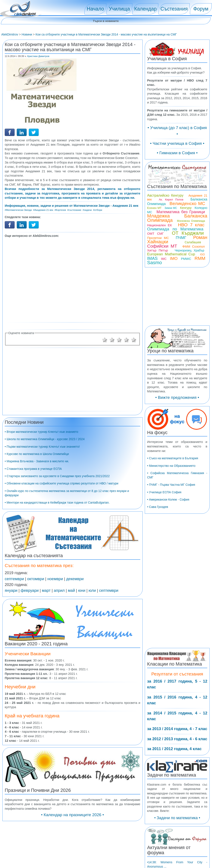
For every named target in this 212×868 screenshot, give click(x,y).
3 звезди (119, 340)
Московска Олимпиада (191, 221)
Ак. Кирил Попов (171, 200)
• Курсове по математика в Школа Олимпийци (37, 454)
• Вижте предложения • (177, 397)
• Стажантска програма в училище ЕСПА (33, 469)
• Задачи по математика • (177, 818)
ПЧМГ (181, 238)
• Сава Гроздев (158, 507)
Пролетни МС (158, 238)
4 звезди (126, 340)
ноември (55, 579)
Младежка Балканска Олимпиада (177, 218)
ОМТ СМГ (155, 234)
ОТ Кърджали (188, 233)
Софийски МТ (162, 246)
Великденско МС (187, 203)
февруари (30, 590)
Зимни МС (171, 208)
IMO (174, 258)
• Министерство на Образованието (171, 466)
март (46, 590)
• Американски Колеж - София (168, 500)
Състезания (174, 9)
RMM (200, 258)
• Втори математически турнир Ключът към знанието (41, 432)
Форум (201, 9)
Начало (95, 9)
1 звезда (105, 340)
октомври (36, 579)
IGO (202, 254)
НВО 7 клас (191, 225)
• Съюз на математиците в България (173, 458)
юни (82, 590)
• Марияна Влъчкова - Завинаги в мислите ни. (37, 461)
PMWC (186, 259)
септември (14, 579)
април (59, 590)
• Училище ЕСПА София (164, 492)
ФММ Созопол (194, 246)
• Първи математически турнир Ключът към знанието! (42, 447)
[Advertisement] (72, 279)
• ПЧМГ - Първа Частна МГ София (171, 485)
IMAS (152, 258)
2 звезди (112, 340)
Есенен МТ (154, 208)
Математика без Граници (181, 212)
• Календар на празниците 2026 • (72, 815)
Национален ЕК (159, 225)
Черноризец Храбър (189, 250)
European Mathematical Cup (171, 254)
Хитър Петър (158, 250)
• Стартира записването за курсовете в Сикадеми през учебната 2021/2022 (57, 476)
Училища (119, 9)
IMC (164, 259)
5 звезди (134, 340)
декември (75, 579)
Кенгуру (186, 208)
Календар (146, 9)
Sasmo (154, 263)
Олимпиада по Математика (175, 229)
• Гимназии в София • (177, 153)
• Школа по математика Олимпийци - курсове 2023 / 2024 (45, 439)
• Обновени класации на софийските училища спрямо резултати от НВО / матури (62, 483)
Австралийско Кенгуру (165, 195)
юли (92, 590)
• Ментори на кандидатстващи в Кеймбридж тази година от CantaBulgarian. (57, 503)
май (71, 590)
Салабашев (193, 242)
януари (11, 590)
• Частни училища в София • (177, 143)
